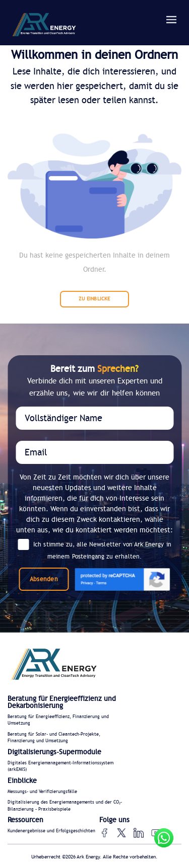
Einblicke (22, 781)
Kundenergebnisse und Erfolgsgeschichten (51, 831)
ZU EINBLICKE (94, 299)
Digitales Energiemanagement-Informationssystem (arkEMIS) (60, 767)
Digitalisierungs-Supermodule (54, 752)
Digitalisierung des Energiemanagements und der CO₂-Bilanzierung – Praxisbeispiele (65, 806)
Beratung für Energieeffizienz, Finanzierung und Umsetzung (58, 720)
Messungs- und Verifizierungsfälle (42, 792)
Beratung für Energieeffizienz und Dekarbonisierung (62, 702)
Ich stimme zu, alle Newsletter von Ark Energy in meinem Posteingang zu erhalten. (94, 550)
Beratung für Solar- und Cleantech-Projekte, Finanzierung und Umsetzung (54, 738)
